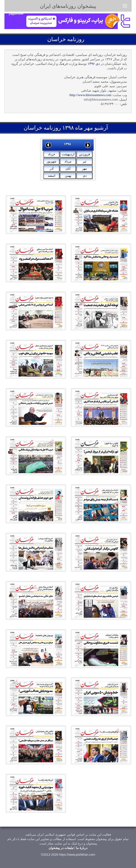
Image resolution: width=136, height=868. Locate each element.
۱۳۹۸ (67, 144)
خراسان (57, 39)
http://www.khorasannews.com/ (90, 95)
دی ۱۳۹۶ (94, 64)
